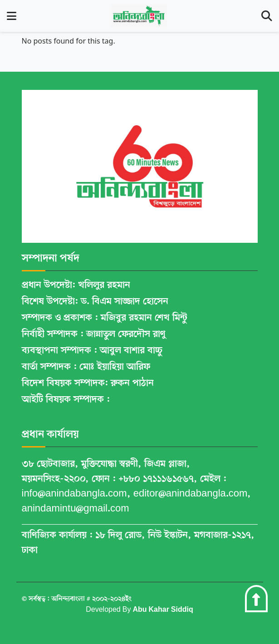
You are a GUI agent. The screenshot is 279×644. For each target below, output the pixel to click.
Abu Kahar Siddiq (163, 610)
